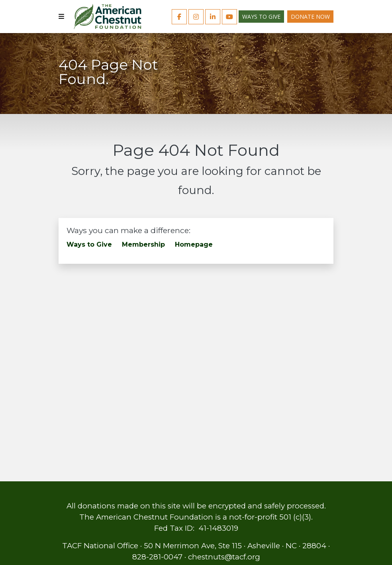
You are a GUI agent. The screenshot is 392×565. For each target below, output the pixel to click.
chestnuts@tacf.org (224, 557)
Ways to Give (261, 17)
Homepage (194, 244)
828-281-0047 (157, 557)
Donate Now (310, 17)
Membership (143, 244)
